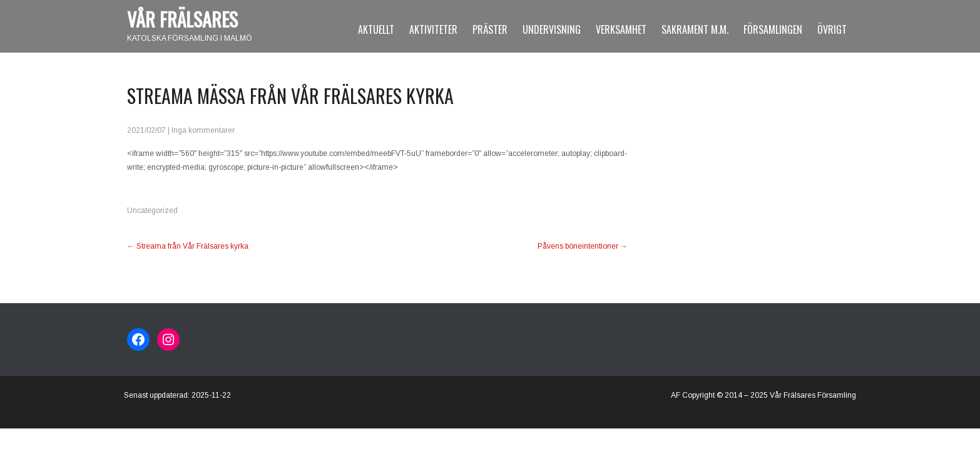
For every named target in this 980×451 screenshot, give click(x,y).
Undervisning (552, 29)
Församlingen (773, 29)
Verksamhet (621, 29)
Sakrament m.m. (695, 29)
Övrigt (832, 29)
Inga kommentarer (203, 130)
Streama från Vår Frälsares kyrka (188, 246)
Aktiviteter (433, 29)
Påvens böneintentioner (583, 246)
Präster (490, 29)
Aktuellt (376, 29)
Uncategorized (152, 210)
